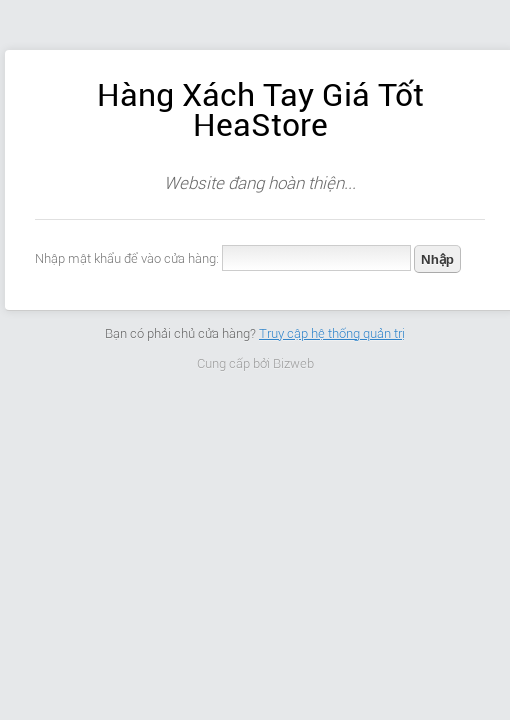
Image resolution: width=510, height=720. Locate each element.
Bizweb (293, 363)
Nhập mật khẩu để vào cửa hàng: (127, 258)
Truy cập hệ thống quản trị (332, 333)
